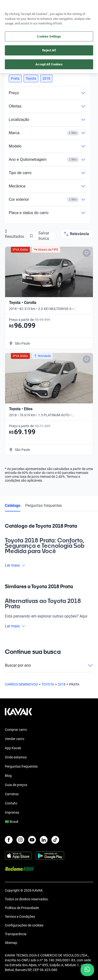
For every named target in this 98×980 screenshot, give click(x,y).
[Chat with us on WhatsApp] (87, 970)
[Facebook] (9, 840)
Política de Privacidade (22, 908)
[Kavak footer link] (18, 714)
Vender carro (15, 739)
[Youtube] (32, 840)
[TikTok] (55, 840)
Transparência (16, 934)
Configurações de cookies (24, 925)
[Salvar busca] (41, 236)
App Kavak (13, 748)
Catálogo (13, 505)
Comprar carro (16, 730)
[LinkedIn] (44, 840)
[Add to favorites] (87, 253)
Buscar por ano (49, 665)
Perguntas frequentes (44, 505)
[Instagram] (20, 840)
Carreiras (12, 794)
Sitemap (11, 943)
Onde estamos (16, 757)
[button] (15, 78)
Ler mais (15, 565)
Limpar (75, 68)
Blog (8, 776)
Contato (11, 803)
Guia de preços (16, 785)
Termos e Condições (20, 917)
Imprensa (12, 812)
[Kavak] (12, 7)
